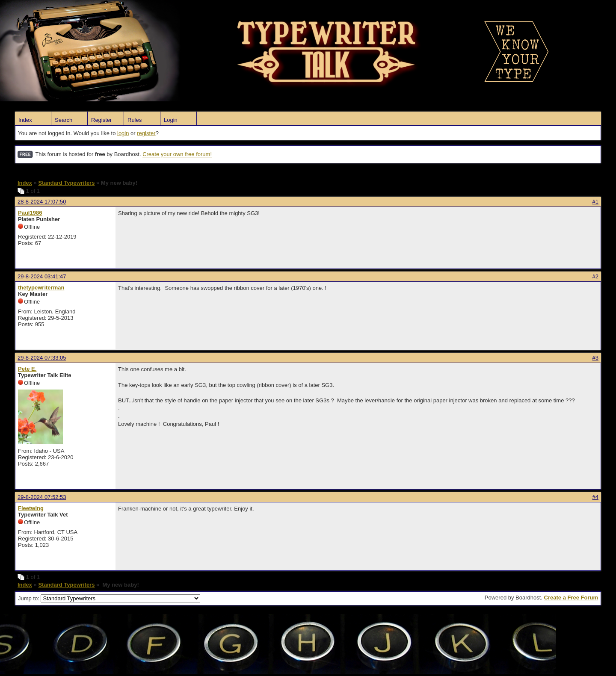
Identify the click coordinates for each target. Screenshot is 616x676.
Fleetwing (31, 508)
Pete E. (27, 369)
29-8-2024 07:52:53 (42, 497)
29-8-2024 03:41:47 (42, 276)
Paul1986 (30, 213)
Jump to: (109, 598)
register (146, 133)
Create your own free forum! (177, 155)
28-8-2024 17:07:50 (42, 202)
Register (101, 120)
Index (25, 120)
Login (171, 120)
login (123, 133)
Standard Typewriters (66, 183)
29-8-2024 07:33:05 (42, 358)
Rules (135, 120)
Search (64, 120)
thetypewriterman (41, 288)
